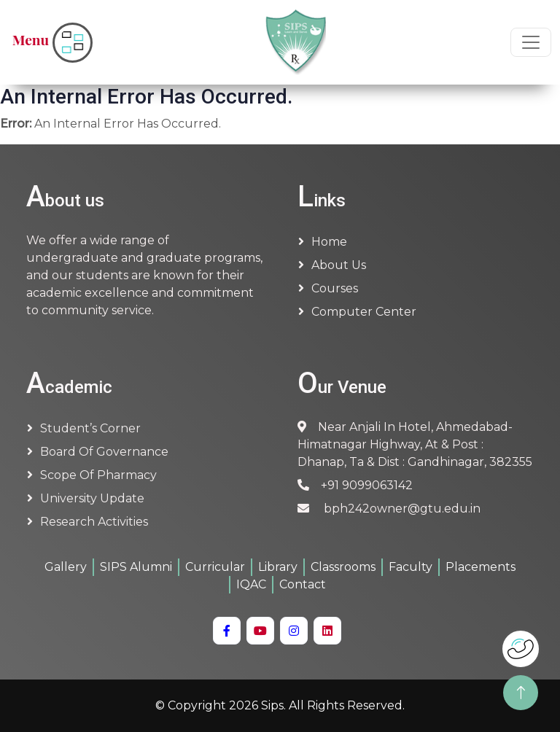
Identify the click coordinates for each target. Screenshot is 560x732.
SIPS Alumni (136, 567)
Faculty (411, 567)
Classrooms (343, 567)
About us (339, 265)
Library (278, 567)
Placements (481, 567)
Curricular (215, 567)
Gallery (66, 567)
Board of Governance (104, 452)
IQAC (251, 584)
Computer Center (364, 312)
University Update (92, 498)
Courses (335, 288)
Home (329, 242)
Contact (303, 584)
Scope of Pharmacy (98, 475)
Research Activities (94, 522)
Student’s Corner (90, 428)
